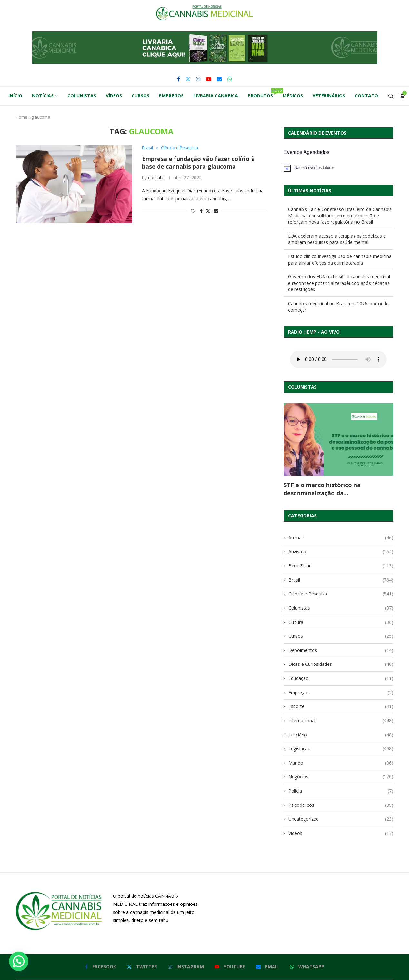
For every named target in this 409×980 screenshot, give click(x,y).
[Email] (219, 79)
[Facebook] (179, 79)
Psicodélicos (341, 805)
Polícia (341, 791)
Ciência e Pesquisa (341, 594)
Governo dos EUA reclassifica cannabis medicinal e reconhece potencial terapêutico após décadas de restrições (339, 283)
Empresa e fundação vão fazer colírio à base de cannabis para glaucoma (198, 163)
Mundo (341, 763)
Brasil (341, 580)
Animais (341, 538)
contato (156, 178)
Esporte (341, 706)
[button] (204, 47)
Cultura (341, 622)
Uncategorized (341, 819)
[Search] (391, 96)
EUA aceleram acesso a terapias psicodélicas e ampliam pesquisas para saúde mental (337, 239)
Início (15, 96)
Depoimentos (341, 650)
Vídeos (114, 96)
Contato (366, 96)
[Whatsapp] (230, 79)
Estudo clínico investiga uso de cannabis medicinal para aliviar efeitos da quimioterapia (340, 260)
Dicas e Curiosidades (341, 664)
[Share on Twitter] (208, 211)
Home (22, 117)
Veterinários (329, 96)
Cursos (140, 96)
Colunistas (82, 96)
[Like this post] (193, 211)
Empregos (171, 96)
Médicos (293, 96)
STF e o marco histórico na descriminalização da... (322, 489)
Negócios (341, 777)
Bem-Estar (341, 566)
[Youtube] (209, 79)
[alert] (338, 168)
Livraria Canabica (216, 96)
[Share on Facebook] (201, 211)
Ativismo (341, 552)
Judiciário (341, 735)
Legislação (341, 749)
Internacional (341, 721)
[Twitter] (188, 79)
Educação (341, 678)
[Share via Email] (216, 211)
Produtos (263, 93)
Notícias (43, 96)
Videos (341, 833)
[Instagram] (198, 79)
